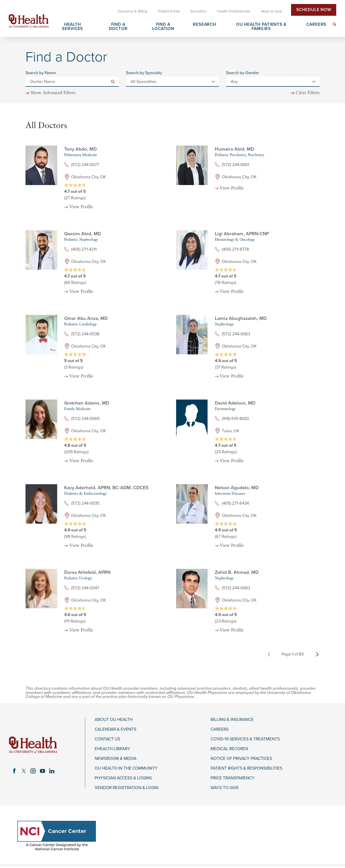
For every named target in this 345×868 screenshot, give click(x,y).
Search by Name (41, 73)
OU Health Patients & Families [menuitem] (261, 27)
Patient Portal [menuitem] (169, 11)
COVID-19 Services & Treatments (245, 739)
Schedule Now (314, 10)
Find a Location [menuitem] (163, 27)
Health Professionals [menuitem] (234, 11)
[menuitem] (335, 24)
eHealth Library (112, 749)
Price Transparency (233, 778)
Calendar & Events (116, 729)
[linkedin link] (52, 771)
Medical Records (229, 749)
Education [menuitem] (198, 11)
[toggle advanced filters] (50, 93)
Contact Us (107, 739)
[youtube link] (42, 771)
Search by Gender (243, 73)
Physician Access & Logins (123, 778)
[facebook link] (14, 771)
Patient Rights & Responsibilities (246, 768)
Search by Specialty (144, 73)
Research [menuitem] (204, 25)
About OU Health (114, 720)
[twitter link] (24, 771)
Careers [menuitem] (316, 25)
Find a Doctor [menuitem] (118, 27)
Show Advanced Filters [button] (53, 93)
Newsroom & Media (116, 759)
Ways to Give (225, 788)
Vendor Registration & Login (127, 788)
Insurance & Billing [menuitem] (133, 11)
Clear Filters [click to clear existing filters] (308, 93)
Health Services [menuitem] (72, 27)
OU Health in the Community (126, 768)
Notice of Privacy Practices (241, 759)
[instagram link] (33, 771)
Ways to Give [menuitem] (272, 11)
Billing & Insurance (232, 720)
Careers (220, 729)
